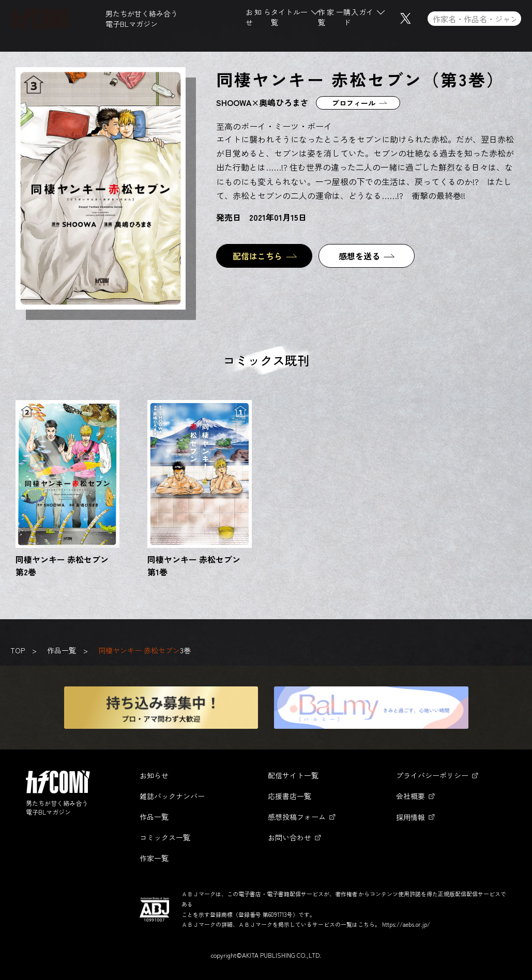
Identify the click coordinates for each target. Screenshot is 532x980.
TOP (18, 650)
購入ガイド (359, 20)
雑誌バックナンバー (172, 796)
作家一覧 (331, 20)
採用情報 (411, 817)
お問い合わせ (290, 837)
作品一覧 (62, 650)
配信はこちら (257, 256)
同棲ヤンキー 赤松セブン (139, 650)
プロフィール (354, 103)
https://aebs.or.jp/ (406, 924)
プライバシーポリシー (432, 775)
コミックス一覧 (165, 837)
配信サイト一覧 (293, 775)
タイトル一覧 (289, 20)
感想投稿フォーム (297, 817)
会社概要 (411, 796)
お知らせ (258, 20)
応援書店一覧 (290, 796)
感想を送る (359, 256)
